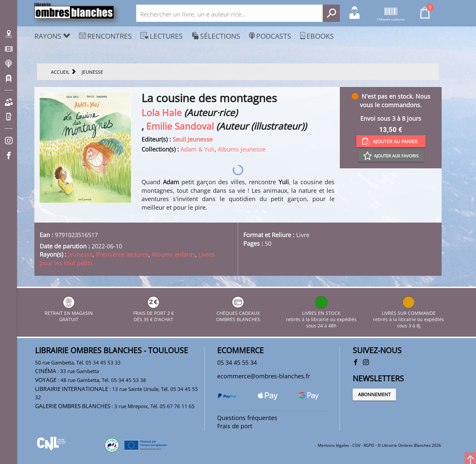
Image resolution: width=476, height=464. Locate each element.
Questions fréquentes (247, 418)
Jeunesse (80, 254)
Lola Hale (162, 112)
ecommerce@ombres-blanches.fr (264, 376)
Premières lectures (122, 254)
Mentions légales (333, 445)
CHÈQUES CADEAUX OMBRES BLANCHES (238, 313)
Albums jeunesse (242, 149)
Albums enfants (174, 254)
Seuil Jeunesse (193, 139)
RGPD (369, 445)
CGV (356, 445)
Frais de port (235, 426)
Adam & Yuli (198, 149)
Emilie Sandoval (180, 126)
